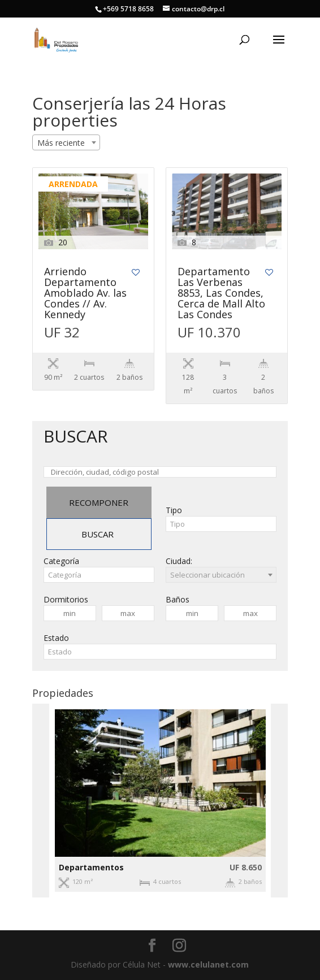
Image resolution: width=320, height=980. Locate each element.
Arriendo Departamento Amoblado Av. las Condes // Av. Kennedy (85, 294)
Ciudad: (179, 561)
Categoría (61, 561)
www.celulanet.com (208, 964)
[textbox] (221, 524)
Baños (178, 599)
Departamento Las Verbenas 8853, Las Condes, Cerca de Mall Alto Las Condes (221, 294)
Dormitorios (66, 599)
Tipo (174, 510)
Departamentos (91, 867)
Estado (56, 638)
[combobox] (66, 142)
